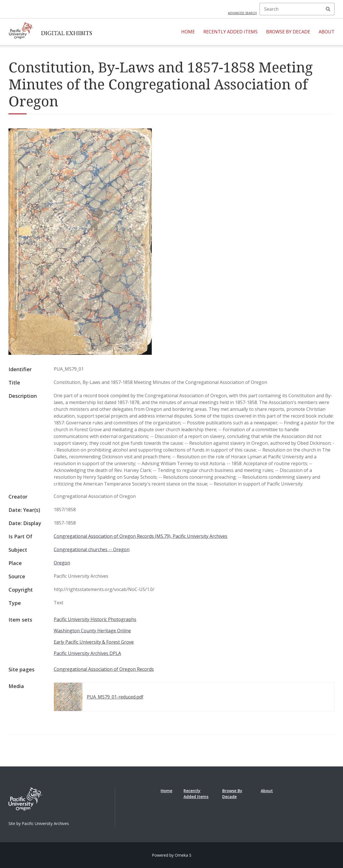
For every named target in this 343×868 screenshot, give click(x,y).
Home (188, 32)
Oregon (62, 563)
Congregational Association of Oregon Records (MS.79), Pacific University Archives (141, 536)
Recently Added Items (230, 32)
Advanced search (242, 13)
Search (328, 9)
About (327, 32)
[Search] (297, 9)
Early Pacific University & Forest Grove (94, 642)
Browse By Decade (288, 32)
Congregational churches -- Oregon (92, 549)
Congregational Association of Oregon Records (104, 669)
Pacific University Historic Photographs (95, 619)
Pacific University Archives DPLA (87, 653)
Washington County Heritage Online (92, 631)
